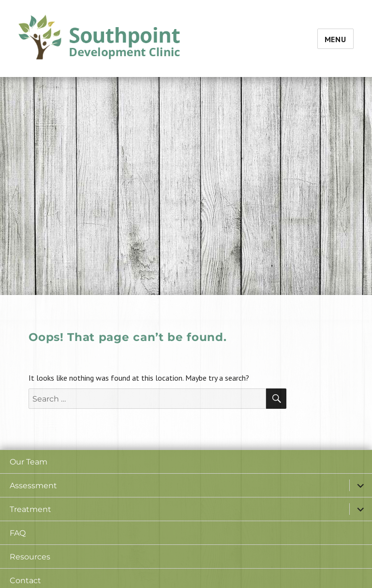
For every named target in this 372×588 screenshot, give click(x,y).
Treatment (30, 509)
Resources (30, 557)
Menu (335, 39)
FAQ (18, 533)
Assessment (33, 486)
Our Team (29, 462)
